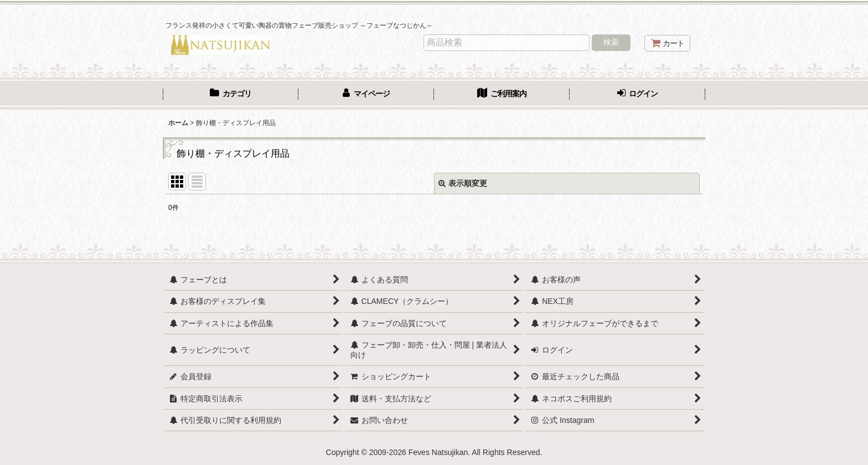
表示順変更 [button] (463, 183)
